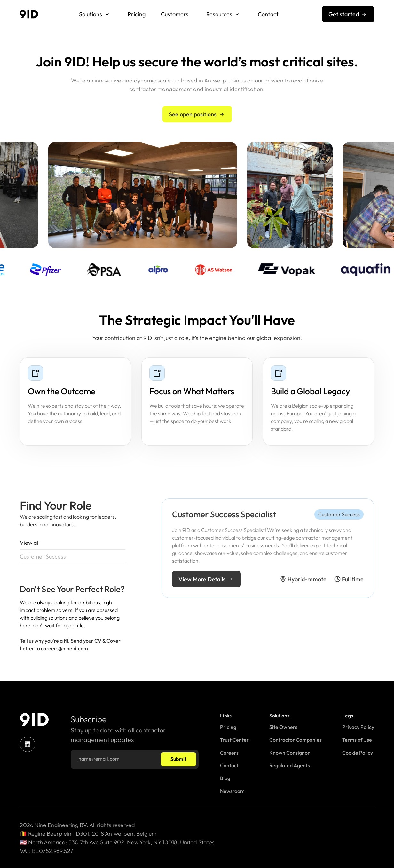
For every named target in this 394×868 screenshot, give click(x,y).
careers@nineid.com (64, 659)
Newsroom (232, 791)
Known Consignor (290, 753)
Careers (229, 753)
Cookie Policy (358, 753)
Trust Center (234, 740)
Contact (268, 14)
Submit (178, 759)
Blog (225, 778)
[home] (29, 14)
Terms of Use (357, 740)
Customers (175, 14)
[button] (94, 14)
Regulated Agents (290, 765)
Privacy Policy (358, 727)
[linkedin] (28, 744)
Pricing (137, 14)
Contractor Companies (295, 740)
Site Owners (283, 727)
